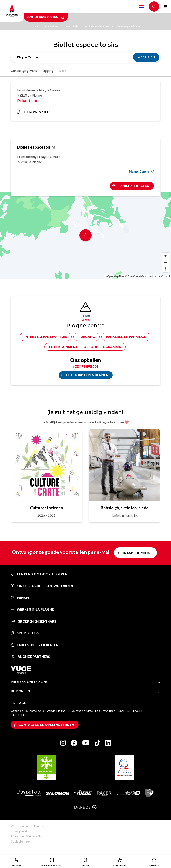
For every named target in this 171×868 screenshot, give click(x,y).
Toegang (86, 337)
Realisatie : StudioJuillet (27, 836)
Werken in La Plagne (32, 609)
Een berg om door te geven (39, 574)
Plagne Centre (141, 172)
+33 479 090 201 (85, 366)
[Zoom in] (166, 256)
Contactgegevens (24, 71)
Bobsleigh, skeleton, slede (125, 508)
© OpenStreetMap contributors (142, 276)
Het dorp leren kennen (87, 375)
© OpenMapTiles (114, 276)
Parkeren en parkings (126, 337)
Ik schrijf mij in (136, 553)
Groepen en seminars (33, 621)
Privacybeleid (20, 831)
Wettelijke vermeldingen (27, 826)
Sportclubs (25, 633)
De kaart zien (27, 100)
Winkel (20, 598)
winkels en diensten (99, 26)
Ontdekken (54, 26)
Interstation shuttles (46, 337)
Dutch (141, 6)
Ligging (48, 71)
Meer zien (146, 57)
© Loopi (165, 276)
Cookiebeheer (20, 841)
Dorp (63, 71)
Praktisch (74, 26)
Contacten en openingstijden (46, 725)
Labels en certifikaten (35, 645)
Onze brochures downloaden (42, 586)
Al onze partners (30, 657)
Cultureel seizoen (46, 508)
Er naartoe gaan (133, 186)
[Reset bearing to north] (166, 269)
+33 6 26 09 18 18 (34, 112)
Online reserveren (46, 17)
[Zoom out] (166, 262)
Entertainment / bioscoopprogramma (85, 347)
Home (36, 26)
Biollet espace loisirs (128, 26)
